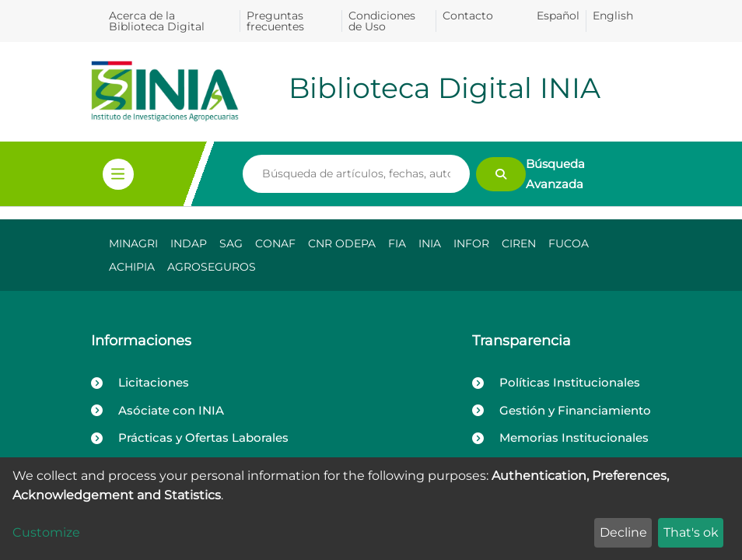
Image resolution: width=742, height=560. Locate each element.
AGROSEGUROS (212, 267)
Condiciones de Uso (382, 21)
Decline (623, 532)
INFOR (471, 243)
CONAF (275, 243)
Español (558, 16)
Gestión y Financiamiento (575, 410)
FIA (397, 243)
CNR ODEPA (342, 243)
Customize (46, 532)
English (613, 16)
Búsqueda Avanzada (555, 174)
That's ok (691, 532)
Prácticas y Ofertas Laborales (203, 437)
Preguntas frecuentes (275, 21)
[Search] (356, 174)
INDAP (189, 243)
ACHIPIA (132, 267)
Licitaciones (154, 382)
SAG (231, 243)
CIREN (519, 243)
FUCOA (569, 243)
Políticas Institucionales (570, 382)
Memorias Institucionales (574, 437)
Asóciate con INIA (171, 410)
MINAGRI (133, 243)
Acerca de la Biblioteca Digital (157, 21)
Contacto (468, 16)
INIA (430, 243)
